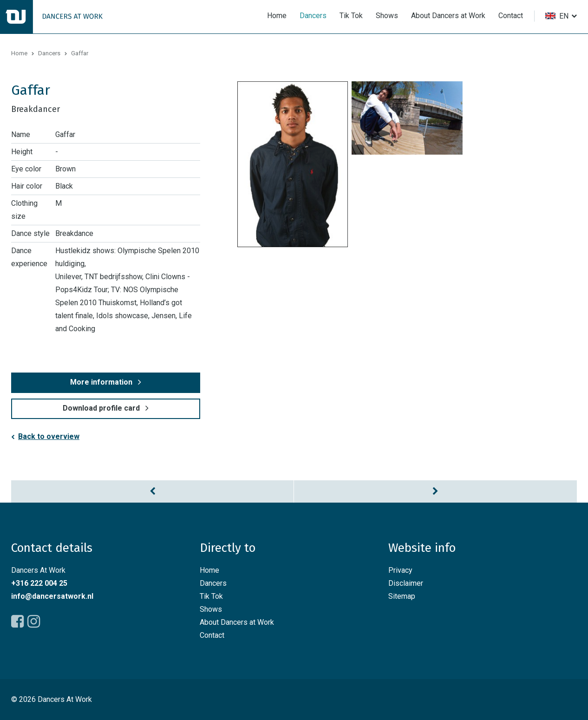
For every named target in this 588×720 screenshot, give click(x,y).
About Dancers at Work (448, 16)
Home (277, 16)
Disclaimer (406, 583)
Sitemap (402, 596)
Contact (511, 16)
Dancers (313, 16)
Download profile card (101, 408)
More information (101, 382)
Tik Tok (351, 16)
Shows (387, 16)
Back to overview (49, 436)
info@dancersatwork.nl (52, 596)
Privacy (400, 570)
